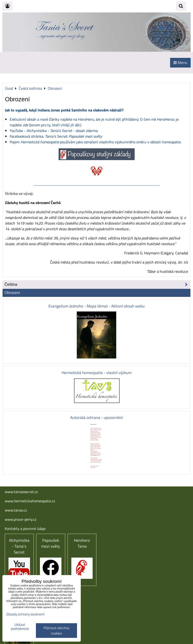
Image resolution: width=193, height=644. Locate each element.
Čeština (97, 285)
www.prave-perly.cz (21, 519)
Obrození (12, 293)
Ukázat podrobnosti (20, 627)
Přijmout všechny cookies (56, 631)
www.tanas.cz (16, 510)
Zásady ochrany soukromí (25, 614)
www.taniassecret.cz (21, 492)
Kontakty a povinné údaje (25, 529)
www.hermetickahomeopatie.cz (30, 501)
